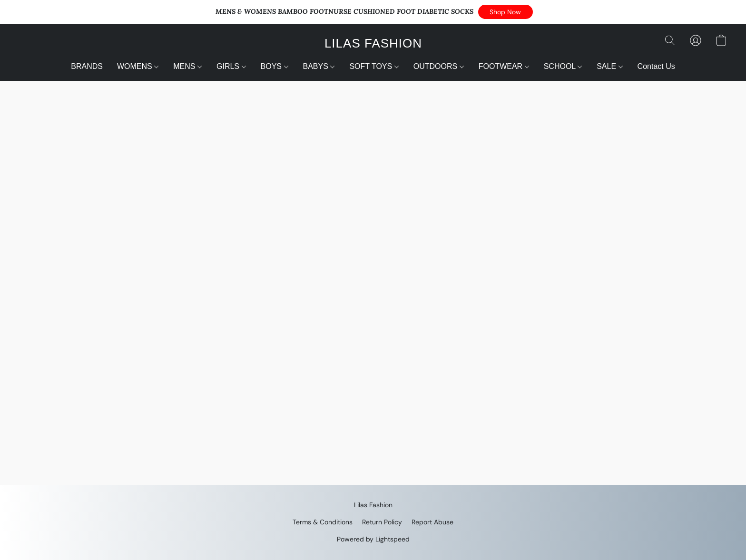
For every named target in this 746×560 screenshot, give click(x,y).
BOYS (275, 66)
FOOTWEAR (504, 66)
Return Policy (382, 522)
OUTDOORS (439, 66)
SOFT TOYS (374, 66)
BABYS (319, 66)
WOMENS (138, 66)
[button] (506, 12)
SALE (609, 66)
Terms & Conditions (323, 522)
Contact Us (656, 66)
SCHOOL (563, 66)
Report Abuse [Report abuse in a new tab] (432, 522)
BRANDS (87, 66)
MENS (187, 66)
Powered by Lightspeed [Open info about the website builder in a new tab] (373, 539)
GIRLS (231, 66)
